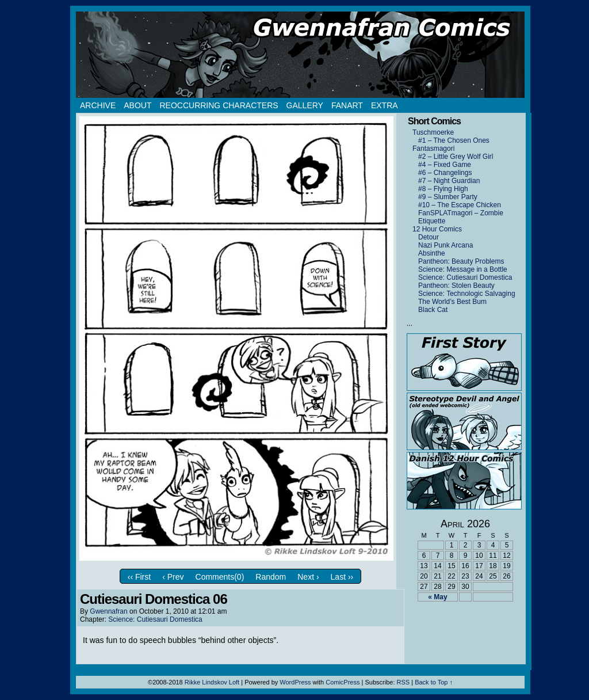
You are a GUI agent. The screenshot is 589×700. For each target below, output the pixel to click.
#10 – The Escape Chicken (460, 205)
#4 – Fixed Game (445, 165)
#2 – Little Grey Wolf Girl (456, 157)
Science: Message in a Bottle (463, 269)
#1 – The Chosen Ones (454, 140)
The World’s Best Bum (452, 302)
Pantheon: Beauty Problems (461, 261)
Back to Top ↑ (434, 682)
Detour (429, 237)
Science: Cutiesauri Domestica (155, 619)
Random (271, 577)
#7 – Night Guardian (449, 181)
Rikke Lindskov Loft (212, 682)
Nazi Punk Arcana (445, 245)
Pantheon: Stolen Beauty (456, 286)
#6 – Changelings (445, 173)
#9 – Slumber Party (448, 197)
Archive (98, 105)
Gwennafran (108, 611)
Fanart (347, 105)
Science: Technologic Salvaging (467, 294)
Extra (385, 105)
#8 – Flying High (443, 189)
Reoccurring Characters (219, 105)
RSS (403, 682)
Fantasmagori (433, 149)
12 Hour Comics (437, 229)
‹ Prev (173, 577)
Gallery (305, 105)
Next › (308, 577)
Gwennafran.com (300, 55)
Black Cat (433, 310)
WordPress (295, 682)
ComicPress (343, 682)
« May (437, 597)
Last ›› (342, 577)
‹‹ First (139, 577)
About (137, 105)
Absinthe (432, 253)
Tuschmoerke (433, 132)
